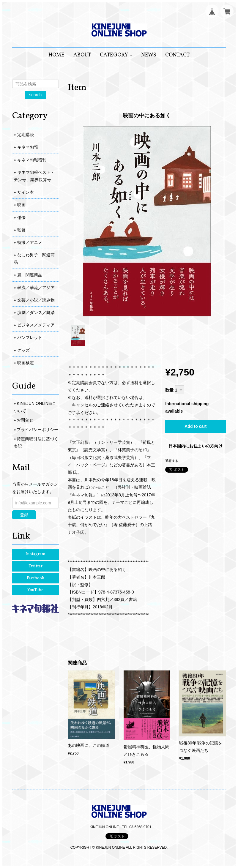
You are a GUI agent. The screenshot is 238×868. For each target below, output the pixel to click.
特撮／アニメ (30, 242)
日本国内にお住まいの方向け (196, 446)
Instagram (36, 554)
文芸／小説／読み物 (36, 300)
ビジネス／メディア (36, 325)
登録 (24, 515)
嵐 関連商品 (30, 275)
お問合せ (25, 420)
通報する (172, 461)
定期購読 (26, 135)
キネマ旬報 (28, 147)
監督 (21, 230)
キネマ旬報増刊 (32, 160)
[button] (116, 55)
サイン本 (26, 192)
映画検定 (26, 363)
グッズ (23, 350)
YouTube (35, 590)
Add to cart (196, 426)
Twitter (36, 566)
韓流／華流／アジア (36, 288)
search (35, 95)
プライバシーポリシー (37, 430)
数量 (169, 390)
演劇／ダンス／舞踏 (36, 313)
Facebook (36, 578)
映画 (21, 205)
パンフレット (30, 337)
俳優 (21, 217)
